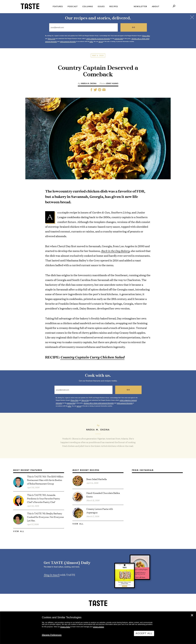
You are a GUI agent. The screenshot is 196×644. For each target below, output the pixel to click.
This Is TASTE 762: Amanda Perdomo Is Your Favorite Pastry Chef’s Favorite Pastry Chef (44, 498)
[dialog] (98, 628)
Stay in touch (52, 575)
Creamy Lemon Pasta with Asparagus (100, 511)
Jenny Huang (112, 84)
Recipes (114, 7)
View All (19, 531)
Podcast (73, 7)
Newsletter (140, 7)
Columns (88, 7)
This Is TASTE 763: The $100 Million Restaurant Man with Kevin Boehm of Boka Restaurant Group (45, 480)
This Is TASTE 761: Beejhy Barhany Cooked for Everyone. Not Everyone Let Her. (45, 517)
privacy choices (99, 627)
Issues (101, 7)
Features (58, 7)
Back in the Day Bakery (115, 251)
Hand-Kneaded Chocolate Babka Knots (103, 495)
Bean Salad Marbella (97, 479)
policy (91, 42)
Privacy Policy (65, 627)
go (134, 27)
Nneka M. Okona (89, 84)
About (156, 7)
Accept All (144, 633)
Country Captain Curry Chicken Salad (92, 357)
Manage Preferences (52, 635)
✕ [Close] (192, 615)
